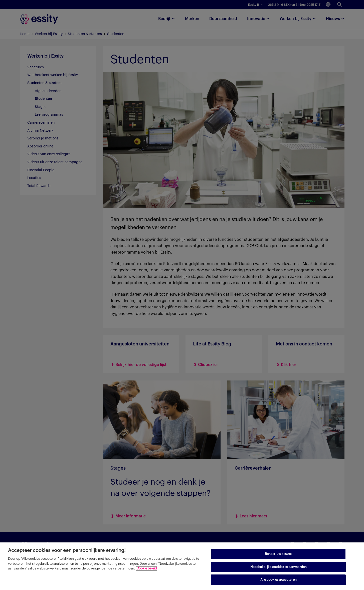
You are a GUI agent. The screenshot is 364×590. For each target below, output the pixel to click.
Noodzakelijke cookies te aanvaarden (279, 567)
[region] (182, 566)
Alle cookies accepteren (279, 580)
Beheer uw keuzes (279, 554)
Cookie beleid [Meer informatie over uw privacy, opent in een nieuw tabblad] (147, 568)
